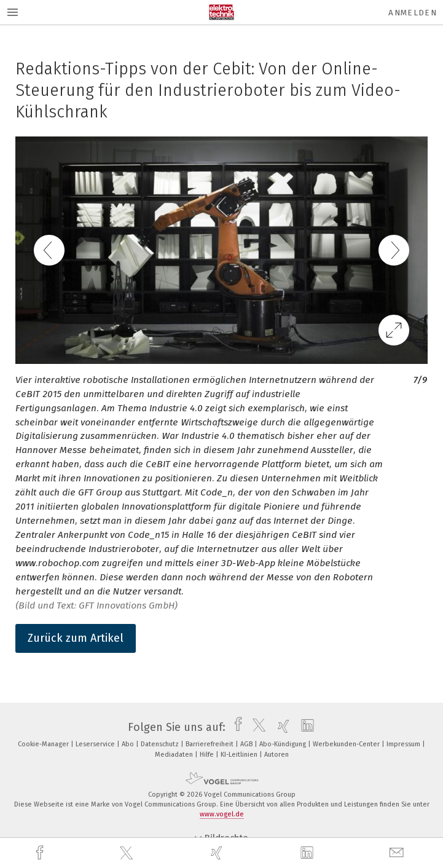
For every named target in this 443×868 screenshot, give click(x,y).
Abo (129, 744)
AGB (247, 744)
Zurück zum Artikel (76, 638)
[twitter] (128, 853)
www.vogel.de (222, 814)
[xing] (218, 853)
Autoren (276, 755)
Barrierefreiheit (210, 744)
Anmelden (413, 13)
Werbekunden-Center (347, 744)
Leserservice (96, 744)
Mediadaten (175, 755)
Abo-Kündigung (284, 744)
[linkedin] (308, 853)
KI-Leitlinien (240, 755)
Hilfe (208, 755)
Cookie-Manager (44, 744)
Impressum (404, 744)
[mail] (398, 853)
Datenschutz (161, 744)
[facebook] (41, 853)
